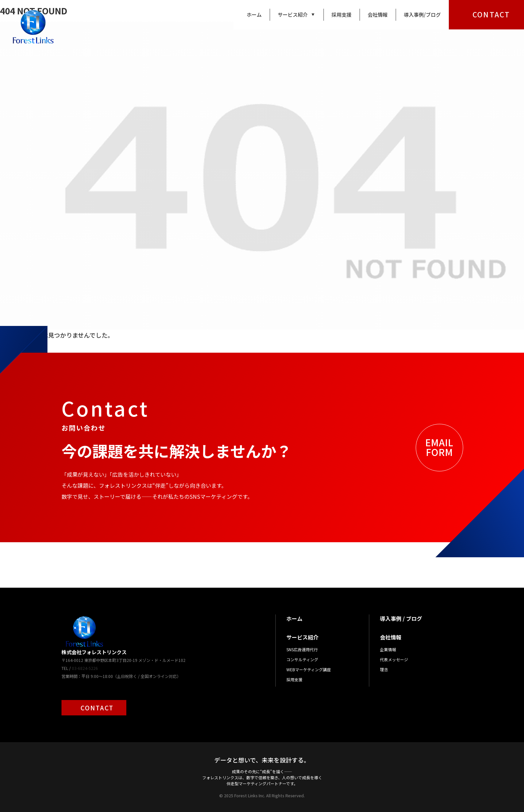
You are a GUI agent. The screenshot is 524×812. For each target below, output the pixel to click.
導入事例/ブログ (422, 15)
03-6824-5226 (85, 668)
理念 (384, 669)
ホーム (254, 15)
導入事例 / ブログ (401, 618)
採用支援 (342, 15)
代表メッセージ (394, 659)
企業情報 (388, 649)
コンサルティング (302, 659)
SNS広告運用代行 (302, 649)
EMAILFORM (439, 447)
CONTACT (491, 14)
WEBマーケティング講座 (309, 669)
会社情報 (378, 15)
